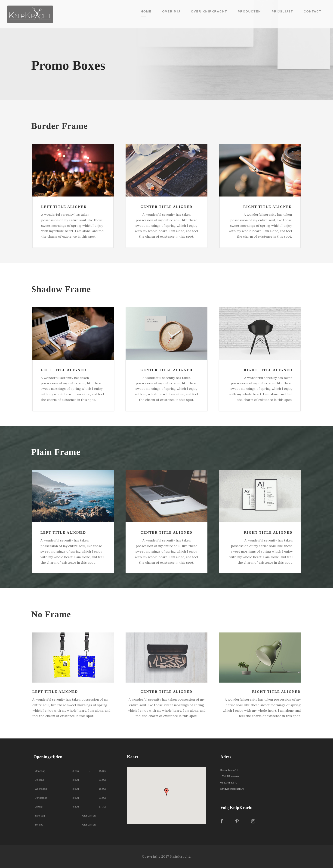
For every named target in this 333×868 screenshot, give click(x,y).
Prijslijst (282, 11)
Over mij (171, 11)
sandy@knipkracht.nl (232, 789)
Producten (249, 11)
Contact (313, 11)
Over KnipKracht (209, 11)
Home (146, 11)
